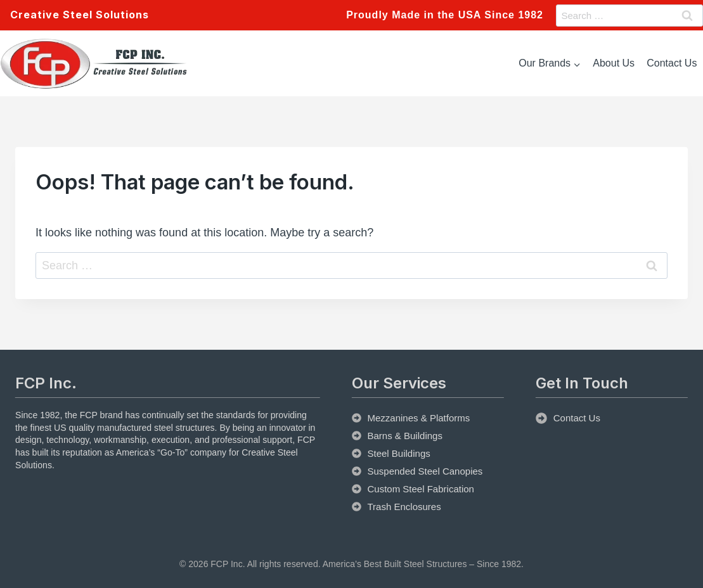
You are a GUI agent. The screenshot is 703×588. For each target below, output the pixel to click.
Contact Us (672, 63)
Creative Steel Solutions (80, 15)
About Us (614, 63)
